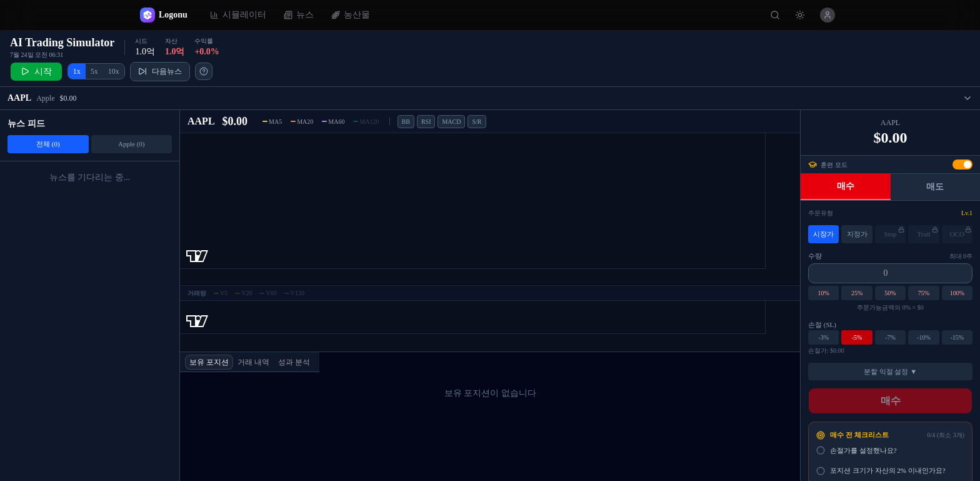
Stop (894, 233)
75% (924, 294)
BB (406, 122)
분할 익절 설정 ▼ (890, 372)
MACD (451, 122)
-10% (924, 337)
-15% (957, 337)
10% (824, 294)
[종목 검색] (775, 15)
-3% (823, 337)
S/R (477, 122)
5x (94, 72)
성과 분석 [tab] (294, 362)
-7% (890, 337)
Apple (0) (131, 144)
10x (114, 72)
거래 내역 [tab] (253, 362)
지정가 (857, 235)
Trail (927, 233)
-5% (857, 337)
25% (857, 294)
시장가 (823, 235)
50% (890, 294)
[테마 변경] (800, 15)
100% (957, 294)
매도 (935, 187)
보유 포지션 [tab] (209, 362)
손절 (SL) (822, 325)
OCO (961, 233)
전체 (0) (48, 144)
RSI (426, 122)
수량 (815, 256)
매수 (846, 187)
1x (77, 72)
